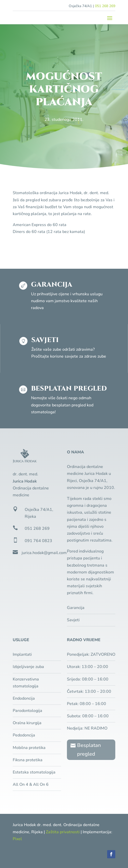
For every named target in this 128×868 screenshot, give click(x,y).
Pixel (17, 839)
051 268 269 (105, 6)
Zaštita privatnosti (63, 832)
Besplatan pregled (89, 750)
